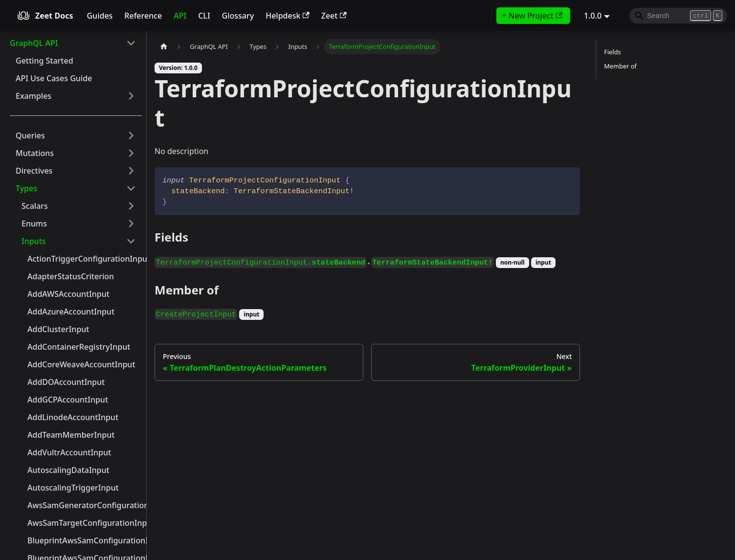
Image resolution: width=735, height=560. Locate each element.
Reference (143, 16)
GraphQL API (34, 43)
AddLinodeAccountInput (73, 417)
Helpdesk (288, 16)
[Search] (678, 16)
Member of (620, 66)
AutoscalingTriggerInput (73, 488)
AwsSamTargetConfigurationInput (85, 523)
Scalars (35, 206)
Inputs (34, 241)
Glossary (238, 16)
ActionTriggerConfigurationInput (85, 259)
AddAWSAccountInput (68, 294)
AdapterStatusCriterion (71, 276)
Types (26, 188)
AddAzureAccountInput (71, 312)
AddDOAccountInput (66, 382)
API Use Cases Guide (54, 78)
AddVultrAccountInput (69, 452)
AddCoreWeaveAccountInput (81, 364)
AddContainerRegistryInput (79, 347)
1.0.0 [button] (593, 16)
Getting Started (45, 61)
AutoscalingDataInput (68, 470)
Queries (30, 135)
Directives (34, 171)
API (180, 16)
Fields (612, 52)
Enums (34, 224)
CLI (204, 16)
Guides (100, 16)
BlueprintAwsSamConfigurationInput (85, 540)
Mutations (35, 153)
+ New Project (532, 16)
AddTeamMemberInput (71, 435)
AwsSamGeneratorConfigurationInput (85, 505)
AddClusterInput (58, 329)
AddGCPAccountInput (68, 400)
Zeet (334, 16)
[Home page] (164, 47)
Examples (33, 96)
